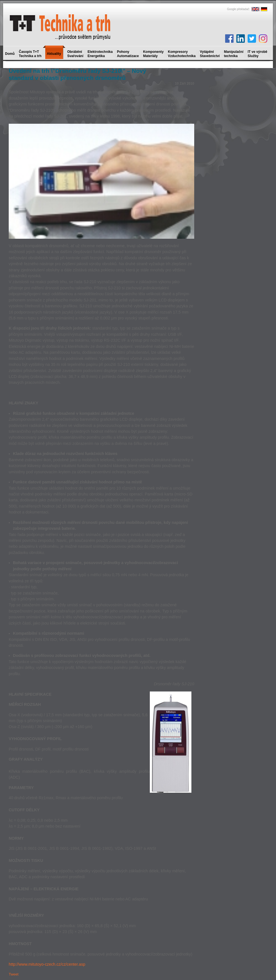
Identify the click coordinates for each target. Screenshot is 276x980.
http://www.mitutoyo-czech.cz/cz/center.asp (47, 964)
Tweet (14, 974)
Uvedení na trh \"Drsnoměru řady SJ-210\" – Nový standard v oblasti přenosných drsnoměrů (77, 74)
